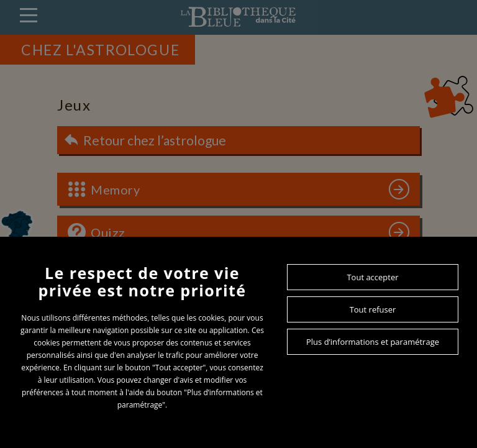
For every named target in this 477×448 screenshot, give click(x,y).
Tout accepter (372, 277)
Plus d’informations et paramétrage (373, 342)
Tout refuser (373, 309)
